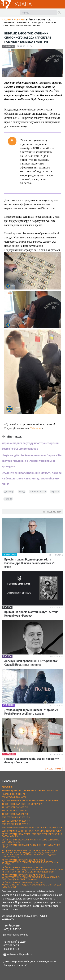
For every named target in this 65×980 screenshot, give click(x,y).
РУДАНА (22, 4)
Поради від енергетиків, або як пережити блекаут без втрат (32, 761)
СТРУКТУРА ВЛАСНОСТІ (14, 797)
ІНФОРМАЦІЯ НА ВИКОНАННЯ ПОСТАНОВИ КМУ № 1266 (30, 791)
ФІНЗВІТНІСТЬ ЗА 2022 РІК (15, 811)
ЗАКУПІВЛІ (7, 787)
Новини (19, 20)
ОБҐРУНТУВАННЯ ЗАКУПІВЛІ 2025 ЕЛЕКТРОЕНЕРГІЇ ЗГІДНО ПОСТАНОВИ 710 (32, 835)
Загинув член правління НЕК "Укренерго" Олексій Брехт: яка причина (31, 663)
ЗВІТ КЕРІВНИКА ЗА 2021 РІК (16, 817)
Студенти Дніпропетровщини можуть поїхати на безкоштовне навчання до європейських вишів (32, 478)
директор (9, 492)
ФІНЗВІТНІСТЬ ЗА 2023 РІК (15, 807)
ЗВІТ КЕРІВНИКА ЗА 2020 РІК (16, 821)
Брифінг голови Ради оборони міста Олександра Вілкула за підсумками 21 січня (30, 563)
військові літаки (38, 492)
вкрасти (55, 492)
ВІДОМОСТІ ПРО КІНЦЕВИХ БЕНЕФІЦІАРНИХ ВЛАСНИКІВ (30, 801)
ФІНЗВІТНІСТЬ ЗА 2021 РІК (15, 814)
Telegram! (36, 428)
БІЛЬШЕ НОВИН (53, 769)
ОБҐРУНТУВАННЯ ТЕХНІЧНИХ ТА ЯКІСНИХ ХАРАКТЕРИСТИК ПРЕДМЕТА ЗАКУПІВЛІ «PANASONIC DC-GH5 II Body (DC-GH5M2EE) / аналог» (31, 877)
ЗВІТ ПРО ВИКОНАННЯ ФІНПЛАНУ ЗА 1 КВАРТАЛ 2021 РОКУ (32, 827)
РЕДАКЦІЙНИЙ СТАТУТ (13, 794)
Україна (8, 499)
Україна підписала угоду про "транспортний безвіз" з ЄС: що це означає (30, 446)
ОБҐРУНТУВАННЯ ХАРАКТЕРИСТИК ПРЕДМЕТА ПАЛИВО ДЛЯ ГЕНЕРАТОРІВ (30, 841)
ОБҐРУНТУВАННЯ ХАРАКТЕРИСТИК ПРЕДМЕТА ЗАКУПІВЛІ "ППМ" (31, 846)
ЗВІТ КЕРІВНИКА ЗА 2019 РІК (16, 824)
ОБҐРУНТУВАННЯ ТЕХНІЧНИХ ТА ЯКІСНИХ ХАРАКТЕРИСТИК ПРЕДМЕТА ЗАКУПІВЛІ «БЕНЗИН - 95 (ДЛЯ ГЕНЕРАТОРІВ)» (32, 885)
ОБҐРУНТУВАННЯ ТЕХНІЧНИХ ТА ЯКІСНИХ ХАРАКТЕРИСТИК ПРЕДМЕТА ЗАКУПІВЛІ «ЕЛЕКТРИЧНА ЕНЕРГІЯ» (30, 862)
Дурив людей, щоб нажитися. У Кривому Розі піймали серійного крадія (31, 712)
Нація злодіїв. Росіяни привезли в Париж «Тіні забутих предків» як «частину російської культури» (32, 461)
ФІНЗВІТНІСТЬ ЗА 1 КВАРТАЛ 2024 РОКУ (22, 804)
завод (22, 492)
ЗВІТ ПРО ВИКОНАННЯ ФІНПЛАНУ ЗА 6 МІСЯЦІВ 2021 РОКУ (31, 831)
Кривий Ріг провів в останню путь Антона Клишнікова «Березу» (31, 614)
